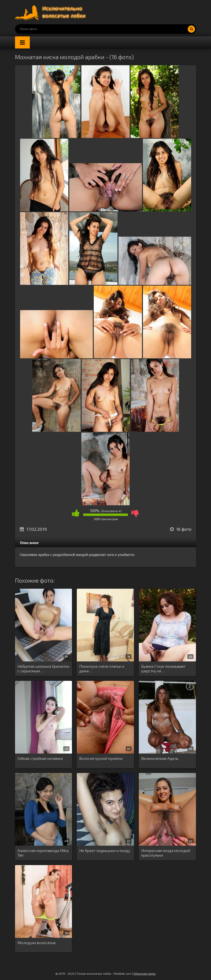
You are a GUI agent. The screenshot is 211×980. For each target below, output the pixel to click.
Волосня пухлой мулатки (101, 758)
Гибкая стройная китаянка (40, 758)
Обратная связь (145, 973)
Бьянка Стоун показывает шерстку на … (163, 668)
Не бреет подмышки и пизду (105, 850)
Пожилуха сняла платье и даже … (102, 668)
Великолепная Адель (160, 758)
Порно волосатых (51, 12)
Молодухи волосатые (37, 943)
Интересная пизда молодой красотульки (166, 853)
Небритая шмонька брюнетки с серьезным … (43, 668)
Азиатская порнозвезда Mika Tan (43, 853)
